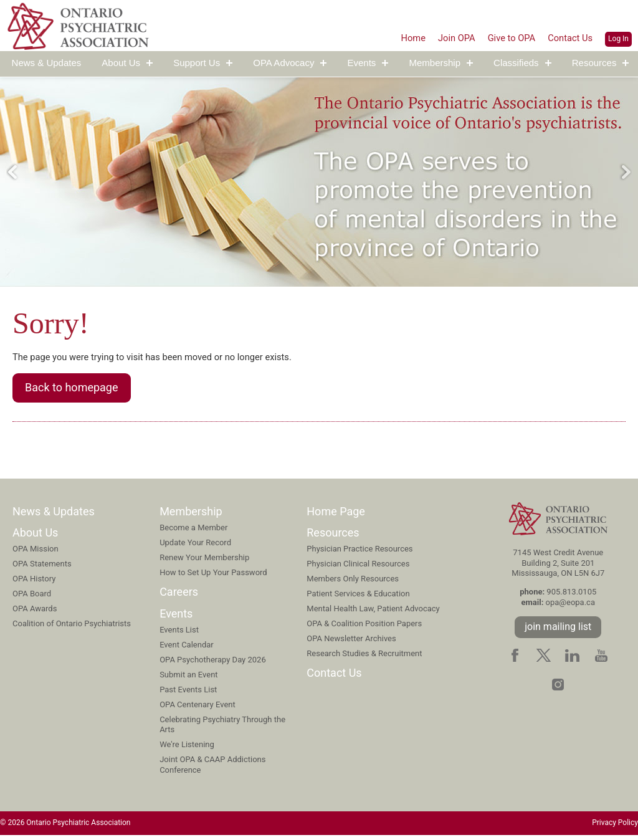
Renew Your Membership (204, 561)
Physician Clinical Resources (358, 568)
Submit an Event (188, 678)
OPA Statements (42, 568)
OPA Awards (35, 612)
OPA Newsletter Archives (351, 642)
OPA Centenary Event (198, 708)
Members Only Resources (353, 583)
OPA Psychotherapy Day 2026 (213, 664)
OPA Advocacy (283, 63)
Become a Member (193, 531)
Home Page (336, 515)
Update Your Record (195, 546)
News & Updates (47, 63)
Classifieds (516, 63)
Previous (12, 172)
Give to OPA (505, 38)
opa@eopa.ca (570, 607)
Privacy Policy (615, 828)
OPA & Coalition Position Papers (364, 627)
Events (362, 63)
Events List (179, 634)
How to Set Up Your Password (213, 576)
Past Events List (188, 693)
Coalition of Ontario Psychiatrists (72, 627)
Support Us (197, 63)
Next (626, 172)
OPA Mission (36, 553)
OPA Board (32, 597)
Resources (594, 63)
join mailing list (558, 631)
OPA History (34, 583)
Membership (435, 63)
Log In (618, 39)
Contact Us (569, 38)
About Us (121, 63)
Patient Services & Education (358, 597)
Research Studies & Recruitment (364, 657)
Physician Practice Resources (359, 553)
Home (400, 38)
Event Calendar (187, 649)
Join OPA (446, 38)
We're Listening (187, 749)
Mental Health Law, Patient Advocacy (373, 612)
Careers (179, 596)
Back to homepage (72, 390)
